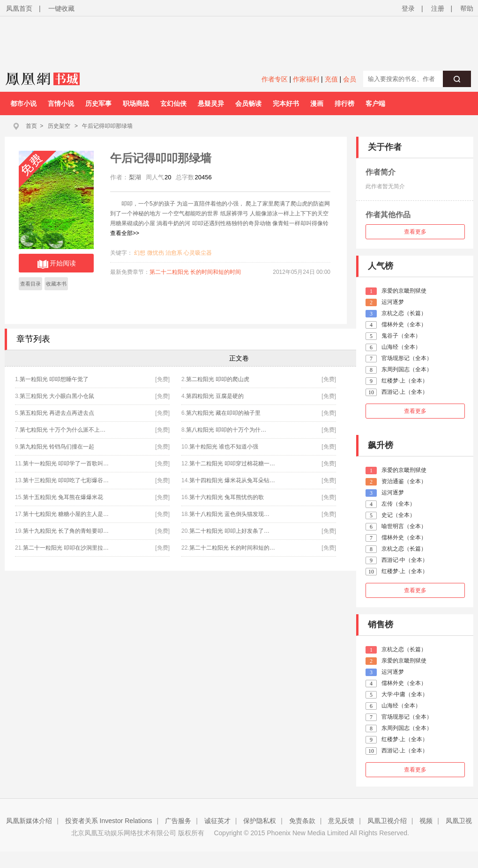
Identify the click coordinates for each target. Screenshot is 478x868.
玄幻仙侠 (173, 103)
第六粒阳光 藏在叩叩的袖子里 (223, 413)
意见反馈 (341, 821)
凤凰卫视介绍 (387, 821)
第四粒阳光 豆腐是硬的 (215, 396)
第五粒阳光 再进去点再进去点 (57, 413)
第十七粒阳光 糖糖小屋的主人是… (66, 514)
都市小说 (23, 103)
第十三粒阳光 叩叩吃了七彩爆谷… (66, 480)
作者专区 (275, 79)
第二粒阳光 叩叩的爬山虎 (218, 379)
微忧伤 (156, 253)
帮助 (467, 8)
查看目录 (30, 284)
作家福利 (306, 79)
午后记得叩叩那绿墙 (107, 126)
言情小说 (61, 103)
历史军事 (98, 103)
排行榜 (344, 103)
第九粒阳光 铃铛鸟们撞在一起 (57, 447)
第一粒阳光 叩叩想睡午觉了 (54, 379)
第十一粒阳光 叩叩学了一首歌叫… (66, 463)
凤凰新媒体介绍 (29, 821)
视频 (426, 821)
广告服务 (178, 821)
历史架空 (59, 126)
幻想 (140, 253)
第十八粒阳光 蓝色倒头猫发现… (229, 514)
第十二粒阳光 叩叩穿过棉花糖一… (232, 463)
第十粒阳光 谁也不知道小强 (224, 447)
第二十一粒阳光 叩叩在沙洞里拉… (66, 548)
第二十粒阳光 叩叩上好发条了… (229, 531)
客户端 (375, 103)
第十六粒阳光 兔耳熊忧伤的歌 (227, 497)
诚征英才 (217, 821)
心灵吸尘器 (198, 253)
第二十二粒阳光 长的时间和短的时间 (195, 272)
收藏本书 (56, 284)
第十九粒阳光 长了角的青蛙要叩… (66, 531)
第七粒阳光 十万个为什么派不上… (63, 430)
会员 (350, 79)
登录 (408, 8)
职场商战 (136, 103)
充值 (331, 79)
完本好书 (286, 103)
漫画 (317, 103)
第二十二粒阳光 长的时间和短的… (232, 548)
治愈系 (174, 253)
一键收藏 (61, 8)
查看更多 (415, 232)
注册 (438, 8)
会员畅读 (248, 103)
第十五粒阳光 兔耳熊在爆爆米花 (63, 497)
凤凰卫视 (459, 821)
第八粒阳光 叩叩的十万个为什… (226, 430)
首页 (31, 126)
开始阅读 (56, 264)
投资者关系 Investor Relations (109, 821)
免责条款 (302, 821)
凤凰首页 (19, 8)
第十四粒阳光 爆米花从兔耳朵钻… (232, 480)
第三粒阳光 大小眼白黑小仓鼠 (57, 396)
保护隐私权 (260, 821)
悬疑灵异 (211, 103)
